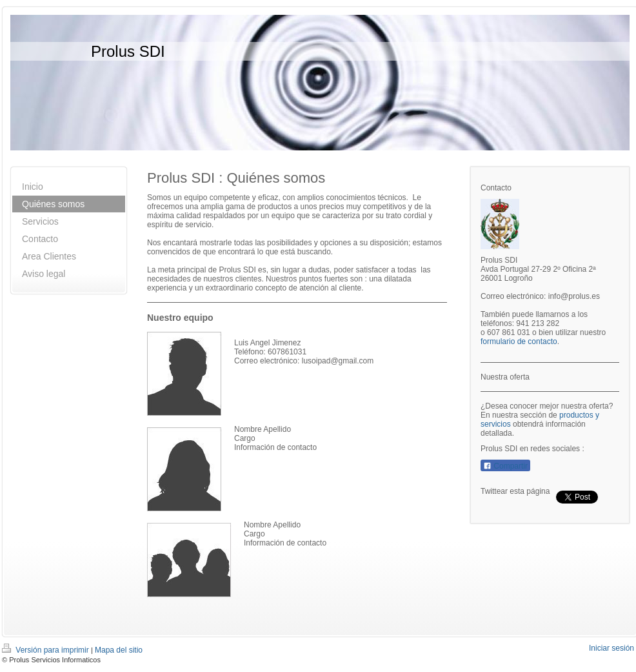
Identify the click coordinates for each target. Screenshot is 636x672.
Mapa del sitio (119, 650)
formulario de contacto (519, 341)
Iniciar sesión (611, 648)
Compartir (505, 466)
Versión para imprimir (46, 650)
